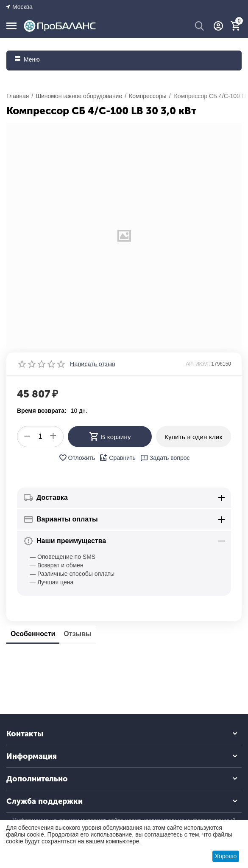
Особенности (33, 634)
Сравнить (117, 458)
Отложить (77, 458)
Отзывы (77, 634)
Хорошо (226, 856)
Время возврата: (42, 411)
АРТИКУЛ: (198, 364)
